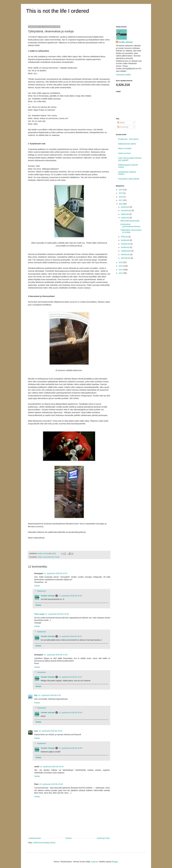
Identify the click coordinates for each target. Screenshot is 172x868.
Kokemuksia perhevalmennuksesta (130, 225)
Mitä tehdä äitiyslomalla (130, 221)
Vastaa (37, 586)
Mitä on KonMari (125, 148)
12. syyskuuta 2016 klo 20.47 (70, 636)
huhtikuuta (125, 247)
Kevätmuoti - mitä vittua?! (129, 139)
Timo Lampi (39, 614)
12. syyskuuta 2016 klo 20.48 (70, 713)
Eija (36, 695)
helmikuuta (126, 254)
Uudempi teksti (35, 838)
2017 (121, 200)
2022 (121, 190)
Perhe (57, 557)
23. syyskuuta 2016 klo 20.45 (51, 784)
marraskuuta (126, 210)
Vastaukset (41, 591)
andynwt (94, 862)
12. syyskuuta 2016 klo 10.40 (51, 731)
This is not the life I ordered (58, 11)
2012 (121, 273)
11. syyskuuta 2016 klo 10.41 (56, 573)
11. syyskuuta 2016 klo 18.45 (57, 614)
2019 (121, 193)
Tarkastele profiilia (123, 75)
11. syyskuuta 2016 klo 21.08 (56, 655)
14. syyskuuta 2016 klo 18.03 (52, 767)
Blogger (115, 862)
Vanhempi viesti (103, 838)
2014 (121, 266)
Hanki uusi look (124, 153)
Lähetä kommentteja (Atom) (44, 843)
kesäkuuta (125, 240)
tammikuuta (126, 258)
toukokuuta (126, 244)
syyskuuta (125, 218)
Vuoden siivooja (48, 596)
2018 (121, 197)
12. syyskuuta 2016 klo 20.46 (70, 596)
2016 (121, 204)
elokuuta (125, 237)
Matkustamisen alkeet (127, 144)
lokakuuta (125, 214)
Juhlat (40, 557)
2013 (121, 270)
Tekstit (121, 123)
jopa (36, 731)
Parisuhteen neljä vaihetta (129, 179)
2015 (121, 262)
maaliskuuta (126, 251)
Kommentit (123, 127)
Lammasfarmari (48, 557)
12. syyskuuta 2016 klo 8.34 (50, 695)
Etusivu (69, 838)
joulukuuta (125, 207)
